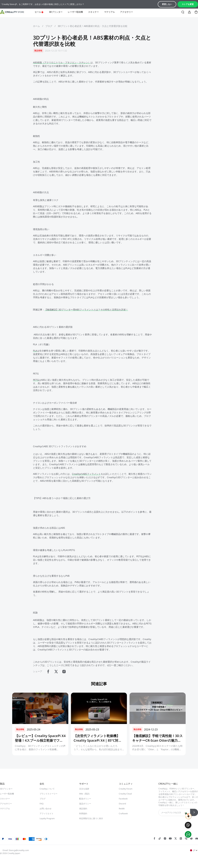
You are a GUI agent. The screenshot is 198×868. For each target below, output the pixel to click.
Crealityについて (47, 789)
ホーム (36, 26)
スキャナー (93, 12)
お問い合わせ (46, 809)
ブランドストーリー (49, 794)
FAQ (41, 804)
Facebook (123, 799)
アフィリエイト (47, 813)
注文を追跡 (84, 789)
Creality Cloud (125, 794)
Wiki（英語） (85, 794)
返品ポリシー (85, 804)
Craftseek (123, 813)
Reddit (122, 809)
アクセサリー (127, 12)
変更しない (167, 4)
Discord (122, 804)
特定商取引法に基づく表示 (91, 818)
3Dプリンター (56, 12)
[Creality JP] (12, 12)
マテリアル (109, 12)
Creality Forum (126, 789)
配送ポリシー (85, 799)
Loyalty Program (47, 818)
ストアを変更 (188, 4)
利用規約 (83, 813)
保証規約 (83, 809)
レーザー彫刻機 (75, 12)
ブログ (49, 26)
